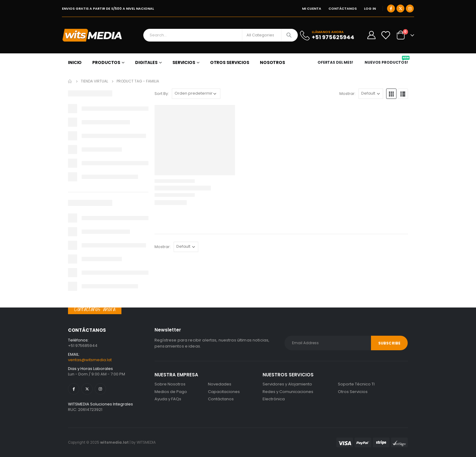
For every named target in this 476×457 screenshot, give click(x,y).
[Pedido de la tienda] (196, 94)
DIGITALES (146, 62)
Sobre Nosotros (170, 384)
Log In (370, 8)
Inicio (75, 62)
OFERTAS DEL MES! (335, 62)
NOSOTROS (272, 62)
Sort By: (162, 94)
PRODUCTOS (106, 62)
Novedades (220, 384)
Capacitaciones (224, 392)
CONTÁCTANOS (343, 8)
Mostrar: (347, 94)
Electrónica (274, 399)
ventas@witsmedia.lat (90, 360)
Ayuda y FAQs (168, 399)
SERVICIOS (184, 62)
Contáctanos (221, 399)
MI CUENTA (312, 8)
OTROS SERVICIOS (230, 62)
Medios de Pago (171, 392)
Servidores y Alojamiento (287, 384)
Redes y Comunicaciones (288, 392)
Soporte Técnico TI (356, 384)
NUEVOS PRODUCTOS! (387, 62)
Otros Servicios (353, 392)
